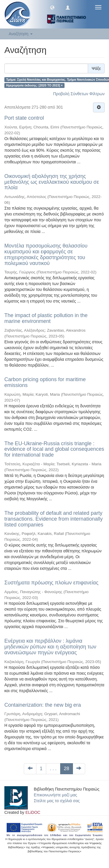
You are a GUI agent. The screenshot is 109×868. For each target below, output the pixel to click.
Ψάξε (96, 68)
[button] (52, 7)
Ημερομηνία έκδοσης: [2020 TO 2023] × (34, 85)
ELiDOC (33, 812)
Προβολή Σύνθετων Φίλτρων (79, 94)
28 (67, 769)
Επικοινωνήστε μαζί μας (55, 795)
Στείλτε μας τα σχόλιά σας (57, 801)
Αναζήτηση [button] (21, 34)
